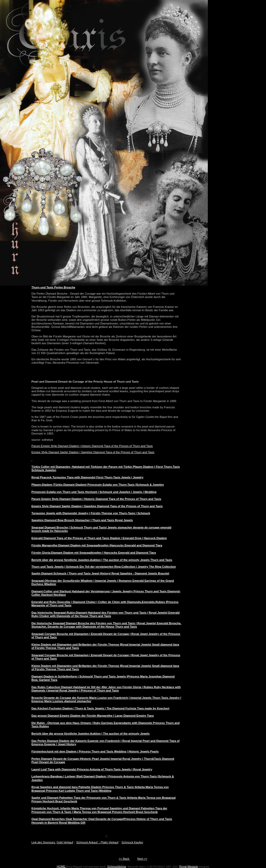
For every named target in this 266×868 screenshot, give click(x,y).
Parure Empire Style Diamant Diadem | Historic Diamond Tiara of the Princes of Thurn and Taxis (92, 446)
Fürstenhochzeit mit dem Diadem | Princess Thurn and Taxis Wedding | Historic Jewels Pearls (95, 751)
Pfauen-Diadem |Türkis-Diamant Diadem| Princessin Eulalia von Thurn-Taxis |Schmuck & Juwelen (98, 485)
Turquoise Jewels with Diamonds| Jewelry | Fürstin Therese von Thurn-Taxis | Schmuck (91, 513)
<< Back (124, 859)
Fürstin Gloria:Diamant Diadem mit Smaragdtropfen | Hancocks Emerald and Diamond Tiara (94, 553)
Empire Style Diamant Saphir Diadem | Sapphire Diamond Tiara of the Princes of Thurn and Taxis (93, 452)
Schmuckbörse (117, 866)
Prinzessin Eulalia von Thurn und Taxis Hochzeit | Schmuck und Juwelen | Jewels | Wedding (94, 492)
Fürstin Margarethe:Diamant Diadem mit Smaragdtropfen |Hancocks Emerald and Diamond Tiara (97, 545)
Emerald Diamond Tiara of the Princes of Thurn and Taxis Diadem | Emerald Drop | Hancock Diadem (99, 538)
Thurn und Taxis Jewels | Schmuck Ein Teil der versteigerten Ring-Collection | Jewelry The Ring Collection (104, 567)
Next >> (142, 859)
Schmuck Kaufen (132, 842)
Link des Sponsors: (44, 842)
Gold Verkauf (65, 842)
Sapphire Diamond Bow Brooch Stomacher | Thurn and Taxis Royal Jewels (82, 520)
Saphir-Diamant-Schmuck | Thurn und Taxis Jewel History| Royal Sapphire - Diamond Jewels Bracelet (100, 573)
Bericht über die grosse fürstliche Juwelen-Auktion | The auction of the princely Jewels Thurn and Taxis (102, 560)
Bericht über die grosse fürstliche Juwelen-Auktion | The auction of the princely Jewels (91, 734)
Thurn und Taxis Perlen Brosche (53, 287)
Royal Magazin (189, 866)
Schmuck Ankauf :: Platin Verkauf (97, 842)
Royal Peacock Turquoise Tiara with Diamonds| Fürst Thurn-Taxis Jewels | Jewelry (87, 477)
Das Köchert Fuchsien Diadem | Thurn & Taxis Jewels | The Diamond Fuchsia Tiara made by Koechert (100, 708)
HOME (62, 866)
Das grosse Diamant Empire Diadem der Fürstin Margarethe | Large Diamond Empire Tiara (93, 716)
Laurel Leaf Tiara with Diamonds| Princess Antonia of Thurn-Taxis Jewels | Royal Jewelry (92, 769)
